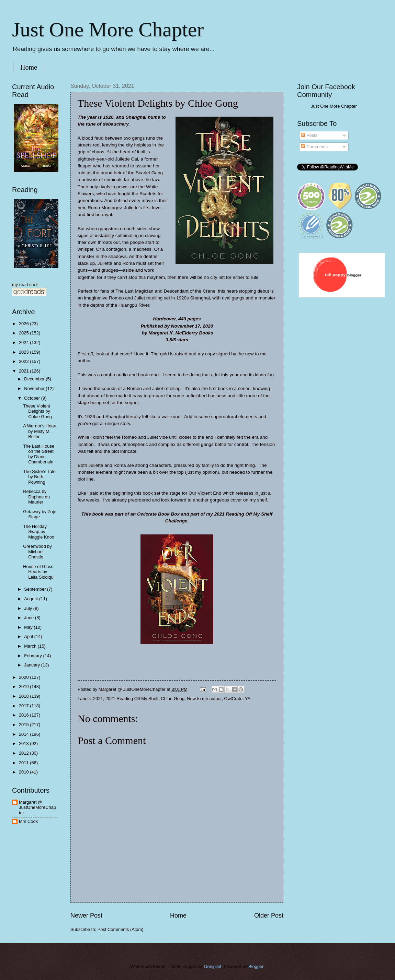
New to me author (204, 699)
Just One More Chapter (108, 29)
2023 (24, 352)
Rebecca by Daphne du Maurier (36, 497)
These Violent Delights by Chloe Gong (37, 411)
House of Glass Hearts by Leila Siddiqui (39, 572)
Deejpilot (213, 966)
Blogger (256, 966)
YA (248, 699)
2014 (24, 734)
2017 (24, 706)
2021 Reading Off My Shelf (132, 699)
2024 (24, 343)
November (35, 388)
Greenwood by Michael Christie (37, 552)
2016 (24, 715)
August (32, 599)
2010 (24, 772)
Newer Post (86, 916)
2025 (24, 333)
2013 (24, 743)
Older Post (269, 916)
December (35, 379)
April (29, 636)
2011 (24, 763)
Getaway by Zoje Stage (40, 514)
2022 (24, 361)
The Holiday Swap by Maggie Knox (38, 532)
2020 (24, 677)
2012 (24, 753)
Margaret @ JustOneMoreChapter (37, 807)
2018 (24, 696)
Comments (314, 147)
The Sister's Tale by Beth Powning (39, 477)
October (32, 398)
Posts (309, 135)
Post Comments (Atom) (121, 929)
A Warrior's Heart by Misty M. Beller (40, 431)
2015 (24, 725)
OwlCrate (233, 699)
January (32, 665)
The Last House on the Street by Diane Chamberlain (39, 454)
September (36, 589)
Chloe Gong (173, 699)
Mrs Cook (28, 821)
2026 (24, 324)
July (29, 608)
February (33, 656)
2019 (24, 687)
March (31, 646)
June (30, 618)
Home (29, 67)
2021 (98, 699)
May (29, 627)
